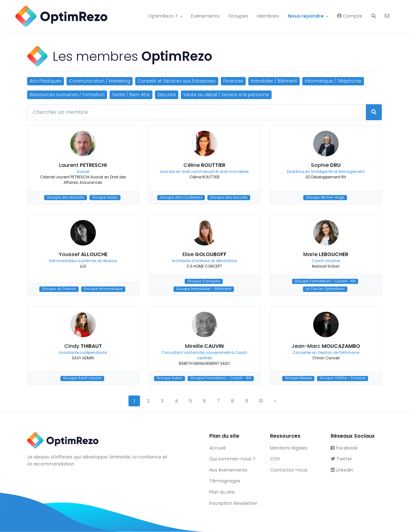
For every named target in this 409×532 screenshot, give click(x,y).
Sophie (326, 165)
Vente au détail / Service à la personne (226, 95)
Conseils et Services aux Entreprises (177, 81)
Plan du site (222, 492)
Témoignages (225, 481)
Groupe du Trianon (59, 289)
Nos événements (228, 470)
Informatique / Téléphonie (333, 81)
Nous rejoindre (306, 16)
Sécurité (167, 95)
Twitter (341, 459)
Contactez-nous (289, 470)
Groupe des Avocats (66, 197)
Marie (326, 254)
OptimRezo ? (163, 16)
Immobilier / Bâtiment (274, 81)
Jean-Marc (326, 346)
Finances (233, 81)
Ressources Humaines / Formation (67, 95)
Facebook (344, 448)
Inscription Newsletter (233, 503)
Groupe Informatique (103, 289)
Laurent (83, 165)
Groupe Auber (105, 197)
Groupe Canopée (204, 281)
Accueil (217, 448)
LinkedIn (342, 470)
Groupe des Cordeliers (181, 197)
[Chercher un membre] (197, 112)
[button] (374, 16)
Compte (350, 16)
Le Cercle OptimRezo (325, 289)
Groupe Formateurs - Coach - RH (325, 281)
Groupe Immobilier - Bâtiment (204, 289)
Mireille (204, 346)
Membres (268, 16)
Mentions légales (289, 448)
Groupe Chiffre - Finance (343, 378)
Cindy (83, 346)
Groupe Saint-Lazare (82, 378)
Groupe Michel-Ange (325, 197)
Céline (204, 165)
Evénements (205, 16)
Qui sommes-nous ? (232, 459)
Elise (204, 254)
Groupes (238, 16)
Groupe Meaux (298, 378)
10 (261, 401)
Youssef (83, 254)
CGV (275, 459)
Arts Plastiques (46, 81)
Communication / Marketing (100, 81)
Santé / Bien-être (131, 95)
